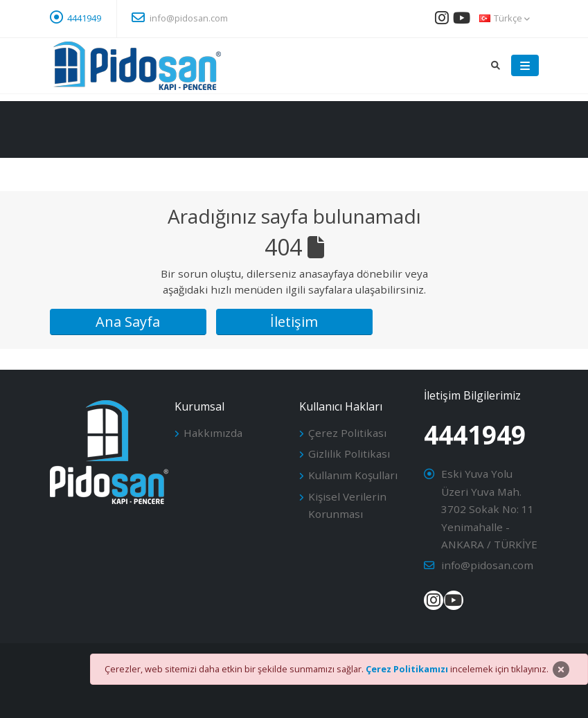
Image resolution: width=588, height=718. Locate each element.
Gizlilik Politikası (349, 454)
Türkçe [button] (505, 18)
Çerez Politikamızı (407, 669)
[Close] (561, 670)
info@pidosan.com (180, 17)
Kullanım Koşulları (353, 475)
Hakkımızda (213, 433)
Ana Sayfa (128, 322)
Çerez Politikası (347, 433)
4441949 (84, 18)
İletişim (294, 322)
